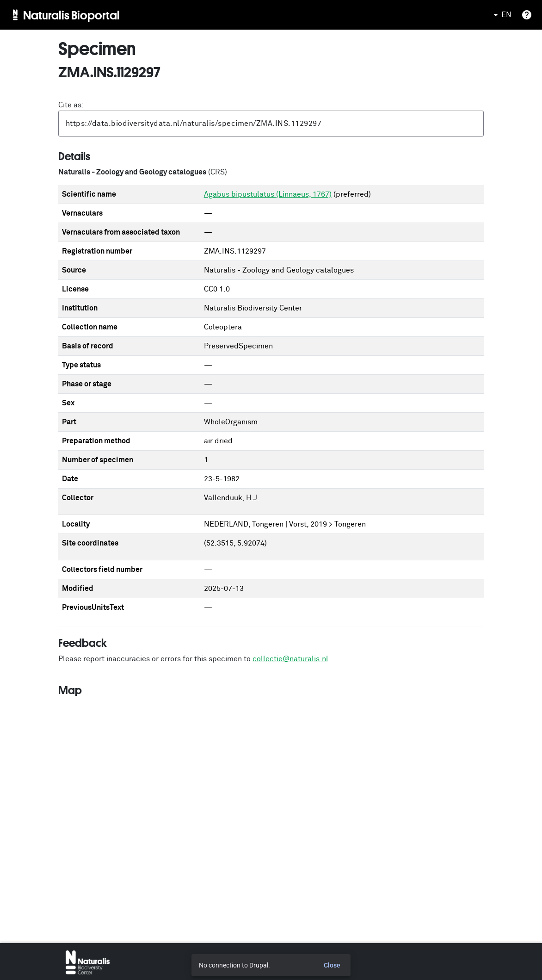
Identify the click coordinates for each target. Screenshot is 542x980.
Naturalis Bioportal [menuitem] (71, 15)
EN (501, 15)
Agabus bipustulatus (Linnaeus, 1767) (268, 194)
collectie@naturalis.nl (290, 659)
